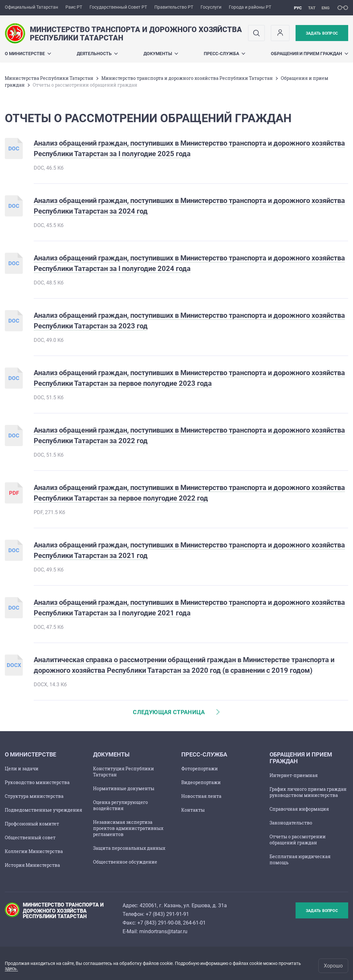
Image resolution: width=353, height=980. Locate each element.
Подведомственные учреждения (43, 810)
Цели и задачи (22, 769)
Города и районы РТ (250, 7)
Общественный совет (30, 837)
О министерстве (28, 54)
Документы (161, 54)
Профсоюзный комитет (32, 824)
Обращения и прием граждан (310, 54)
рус (298, 8)
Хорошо (333, 966)
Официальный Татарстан (31, 7)
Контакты (193, 810)
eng (326, 8)
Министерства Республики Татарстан (49, 78)
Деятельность (97, 54)
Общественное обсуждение (125, 862)
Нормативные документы (124, 788)
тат (312, 8)
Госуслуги (211, 7)
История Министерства (32, 865)
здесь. (11, 968)
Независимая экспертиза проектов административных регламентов (128, 828)
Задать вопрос (322, 33)
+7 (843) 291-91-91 (167, 914)
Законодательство (291, 823)
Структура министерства (34, 796)
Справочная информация (299, 809)
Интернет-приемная (294, 775)
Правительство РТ (174, 7)
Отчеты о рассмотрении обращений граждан (298, 840)
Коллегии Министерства (34, 851)
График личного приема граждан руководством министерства (308, 792)
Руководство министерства (37, 782)
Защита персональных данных (129, 848)
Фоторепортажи (200, 769)
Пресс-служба (224, 54)
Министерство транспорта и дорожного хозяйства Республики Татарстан (187, 78)
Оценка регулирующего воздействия (121, 805)
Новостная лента (201, 796)
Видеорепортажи (201, 782)
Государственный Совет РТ (118, 7)
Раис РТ (74, 7)
